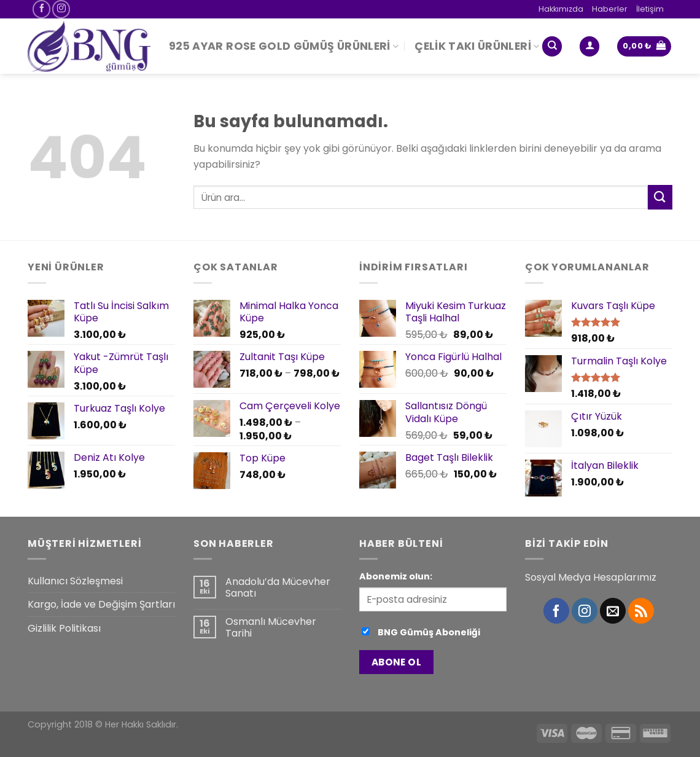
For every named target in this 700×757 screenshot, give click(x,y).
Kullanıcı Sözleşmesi (75, 581)
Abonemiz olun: (396, 576)
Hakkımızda (561, 9)
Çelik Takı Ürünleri (477, 46)
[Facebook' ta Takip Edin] (41, 9)
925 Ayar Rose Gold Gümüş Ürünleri (284, 46)
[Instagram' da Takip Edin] (61, 9)
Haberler (610, 9)
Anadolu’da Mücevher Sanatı (278, 587)
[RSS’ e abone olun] (641, 611)
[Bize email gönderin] (613, 611)
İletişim (650, 9)
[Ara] (552, 46)
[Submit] (660, 197)
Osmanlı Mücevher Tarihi (271, 627)
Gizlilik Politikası (64, 628)
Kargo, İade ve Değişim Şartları (101, 604)
